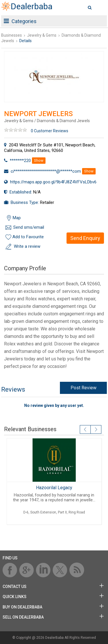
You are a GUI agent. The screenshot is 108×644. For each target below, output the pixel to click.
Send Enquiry (85, 238)
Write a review (27, 246)
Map (17, 218)
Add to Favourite (28, 237)
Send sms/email (29, 227)
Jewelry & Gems (42, 35)
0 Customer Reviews (50, 131)
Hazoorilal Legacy (54, 488)
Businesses (12, 35)
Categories (20, 21)
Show (39, 160)
